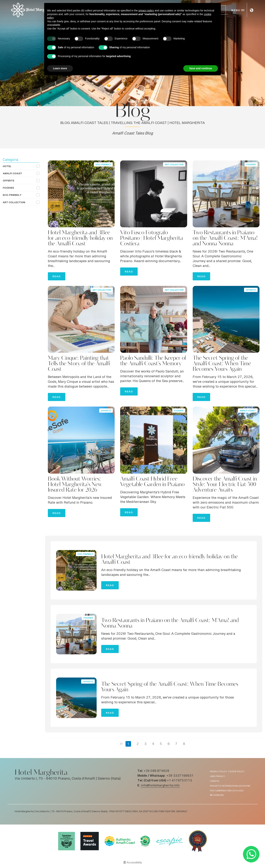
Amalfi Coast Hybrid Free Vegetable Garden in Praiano (152, 482)
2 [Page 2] (138, 744)
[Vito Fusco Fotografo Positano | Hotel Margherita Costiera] (154, 194)
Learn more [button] (60, 68)
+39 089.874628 (156, 771)
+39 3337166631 (180, 776)
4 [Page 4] (153, 744)
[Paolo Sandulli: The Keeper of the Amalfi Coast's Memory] (154, 320)
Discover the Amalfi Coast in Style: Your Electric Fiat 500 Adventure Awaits (225, 485)
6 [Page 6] (169, 744)
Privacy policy (219, 772)
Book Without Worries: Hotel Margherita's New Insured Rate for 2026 (75, 485)
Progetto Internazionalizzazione (230, 786)
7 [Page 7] (176, 744)
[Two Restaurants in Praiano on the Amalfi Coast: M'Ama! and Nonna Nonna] (226, 194)
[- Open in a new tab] (251, 854)
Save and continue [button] (201, 68)
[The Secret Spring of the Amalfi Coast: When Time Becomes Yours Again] (226, 320)
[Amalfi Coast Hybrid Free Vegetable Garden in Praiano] (154, 440)
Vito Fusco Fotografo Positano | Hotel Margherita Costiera (152, 238)
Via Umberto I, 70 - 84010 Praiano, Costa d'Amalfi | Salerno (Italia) (68, 779)
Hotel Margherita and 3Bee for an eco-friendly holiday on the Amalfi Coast (80, 238)
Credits (214, 781)
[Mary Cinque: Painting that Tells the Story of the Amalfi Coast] (81, 320)
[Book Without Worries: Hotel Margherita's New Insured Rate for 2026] (81, 440)
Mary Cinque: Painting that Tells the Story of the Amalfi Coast (79, 364)
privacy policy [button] (146, 10)
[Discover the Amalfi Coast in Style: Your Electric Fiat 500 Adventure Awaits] (226, 440)
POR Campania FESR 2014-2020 (227, 791)
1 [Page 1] (128, 744)
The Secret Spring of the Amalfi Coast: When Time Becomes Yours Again (222, 364)
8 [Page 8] (184, 744)
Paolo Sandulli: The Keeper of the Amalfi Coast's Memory (153, 361)
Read (57, 277)
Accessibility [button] (134, 863)
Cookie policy (236, 772)
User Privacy (217, 777)
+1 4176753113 (179, 781)
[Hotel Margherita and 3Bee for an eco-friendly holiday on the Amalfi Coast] (81, 194)
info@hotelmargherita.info (160, 786)
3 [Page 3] (145, 744)
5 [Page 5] (161, 744)
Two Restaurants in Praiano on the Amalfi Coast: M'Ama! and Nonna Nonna (225, 238)
